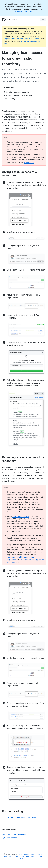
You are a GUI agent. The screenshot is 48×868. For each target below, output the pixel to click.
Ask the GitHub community (14, 834)
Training (40, 856)
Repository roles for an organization (21, 817)
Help (5, 856)
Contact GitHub (13, 856)
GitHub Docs (12, 20)
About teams (29, 162)
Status (40, 854)
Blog (21, 858)
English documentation (24, 11)
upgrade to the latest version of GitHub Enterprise (22, 39)
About (26, 858)
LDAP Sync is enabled (20, 516)
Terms (20, 854)
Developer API (31, 856)
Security (33, 854)
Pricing (22, 856)
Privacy (27, 854)
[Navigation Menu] (43, 19)
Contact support (10, 838)
